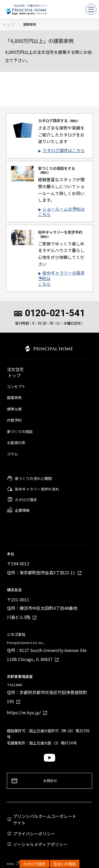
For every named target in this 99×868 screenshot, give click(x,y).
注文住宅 (15, 370)
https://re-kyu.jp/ (24, 712)
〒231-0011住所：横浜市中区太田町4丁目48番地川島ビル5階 (42, 608)
